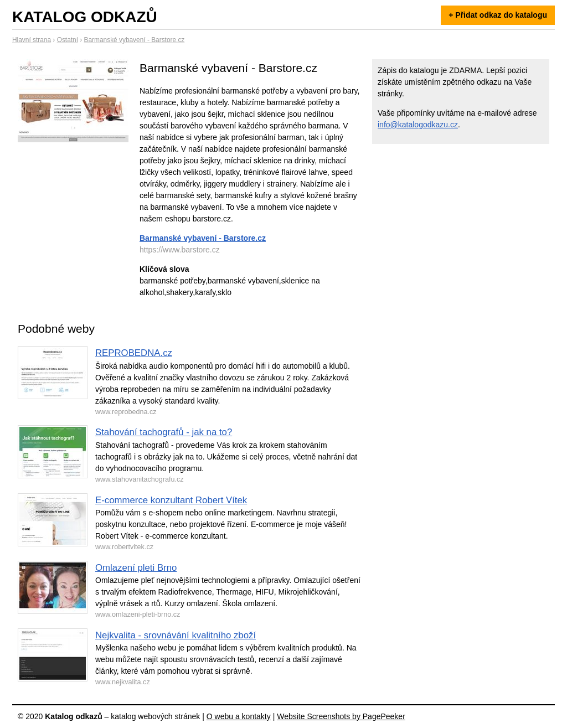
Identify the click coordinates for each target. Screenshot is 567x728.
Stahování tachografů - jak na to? (164, 432)
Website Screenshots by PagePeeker (341, 716)
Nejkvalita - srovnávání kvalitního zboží (176, 635)
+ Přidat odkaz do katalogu (498, 15)
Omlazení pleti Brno (136, 568)
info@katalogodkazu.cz (418, 125)
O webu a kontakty (239, 716)
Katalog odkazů (85, 17)
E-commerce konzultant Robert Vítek (171, 500)
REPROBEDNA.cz (134, 353)
